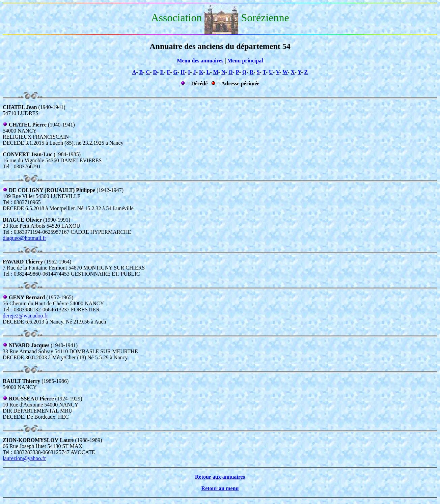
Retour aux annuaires (220, 477)
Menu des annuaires (200, 61)
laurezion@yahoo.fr (24, 458)
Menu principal (245, 61)
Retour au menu (220, 488)
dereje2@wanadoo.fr (25, 316)
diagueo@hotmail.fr (24, 238)
